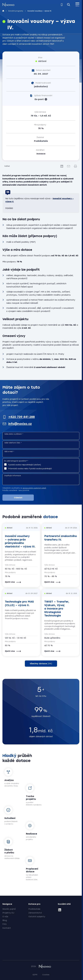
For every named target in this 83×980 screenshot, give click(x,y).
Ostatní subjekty (37, 917)
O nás (5, 917)
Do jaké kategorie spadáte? (16, 461)
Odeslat (18, 498)
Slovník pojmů (9, 909)
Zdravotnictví (35, 913)
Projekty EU (8, 913)
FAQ (4, 924)
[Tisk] (75, 166)
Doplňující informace (13, 476)
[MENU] (77, 4)
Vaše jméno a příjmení (14, 434)
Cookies (46, 975)
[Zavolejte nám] (62, 5)
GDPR (35, 975)
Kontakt (7, 928)
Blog (5, 920)
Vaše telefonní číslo (13, 443)
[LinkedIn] (62, 166)
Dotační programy (16, 11)
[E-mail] (69, 166)
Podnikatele (34, 909)
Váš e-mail (9, 452)
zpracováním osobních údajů (34, 488)
